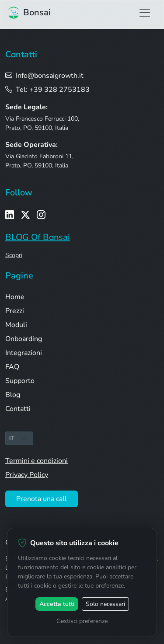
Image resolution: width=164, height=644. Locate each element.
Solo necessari (105, 604)
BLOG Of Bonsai (38, 237)
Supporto (20, 381)
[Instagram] (41, 215)
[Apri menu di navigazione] (145, 13)
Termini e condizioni (37, 461)
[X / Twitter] (25, 215)
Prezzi (15, 311)
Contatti (18, 409)
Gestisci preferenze (82, 621)
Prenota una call (42, 499)
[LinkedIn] (10, 215)
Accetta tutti (57, 604)
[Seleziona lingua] (19, 438)
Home (15, 297)
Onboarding (24, 339)
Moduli (16, 325)
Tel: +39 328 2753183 (47, 90)
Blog (13, 395)
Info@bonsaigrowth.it (44, 76)
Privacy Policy (27, 475)
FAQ (12, 367)
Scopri (14, 255)
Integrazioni (24, 353)
